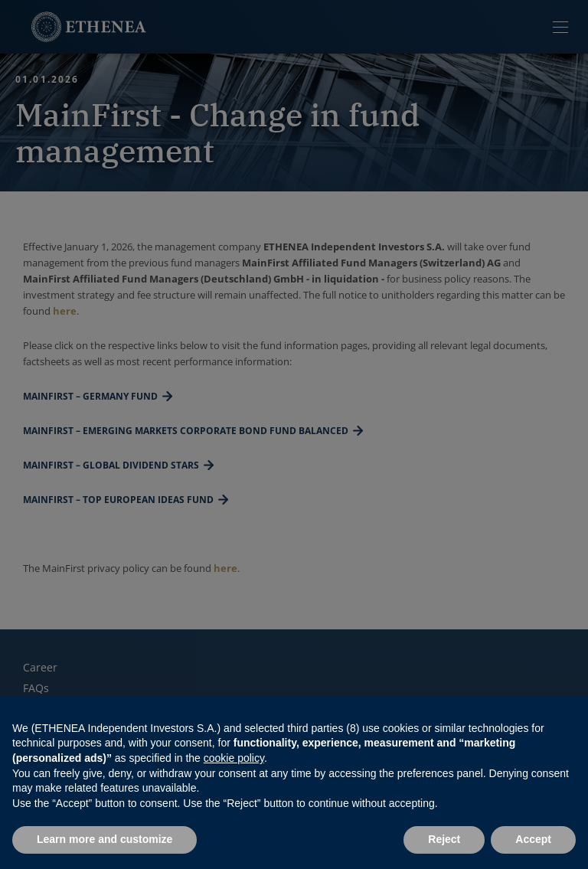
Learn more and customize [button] (105, 839)
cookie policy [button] (234, 758)
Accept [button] (533, 839)
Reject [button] (444, 839)
